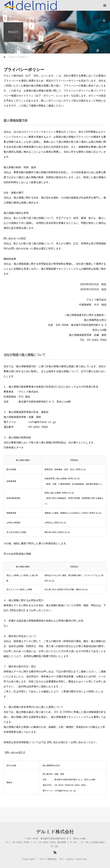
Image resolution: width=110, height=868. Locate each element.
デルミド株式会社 (55, 832)
